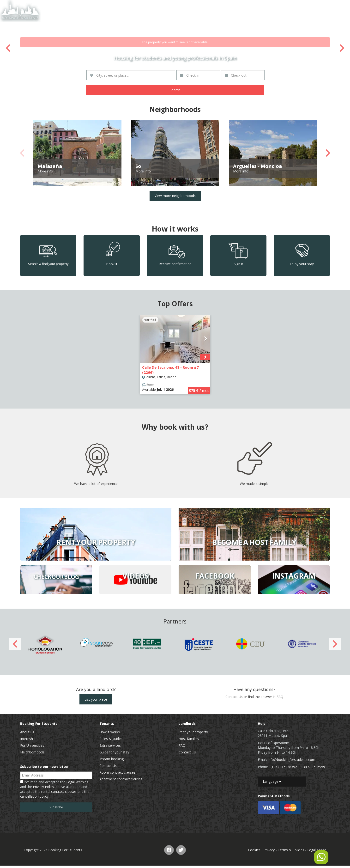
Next (342, 48)
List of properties (280, 6)
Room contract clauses (117, 772)
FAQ (280, 697)
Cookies (254, 850)
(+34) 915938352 (284, 767)
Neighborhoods (32, 752)
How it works (110, 732)
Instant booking (112, 759)
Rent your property (193, 732)
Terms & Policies (291, 850)
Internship (28, 739)
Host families (189, 739)
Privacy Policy (43, 787)
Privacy (269, 850)
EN (334, 6)
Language (272, 781)
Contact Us (307, 6)
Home (256, 6)
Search (175, 90)
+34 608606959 (313, 767)
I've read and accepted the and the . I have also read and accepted (55, 789)
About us (27, 732)
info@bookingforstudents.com (292, 760)
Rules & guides (111, 739)
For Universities (32, 745)
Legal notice (317, 850)
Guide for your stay (114, 752)
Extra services (110, 745)
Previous (8, 48)
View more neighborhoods (175, 196)
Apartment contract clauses (121, 779)
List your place (96, 699)
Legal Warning (77, 782)
